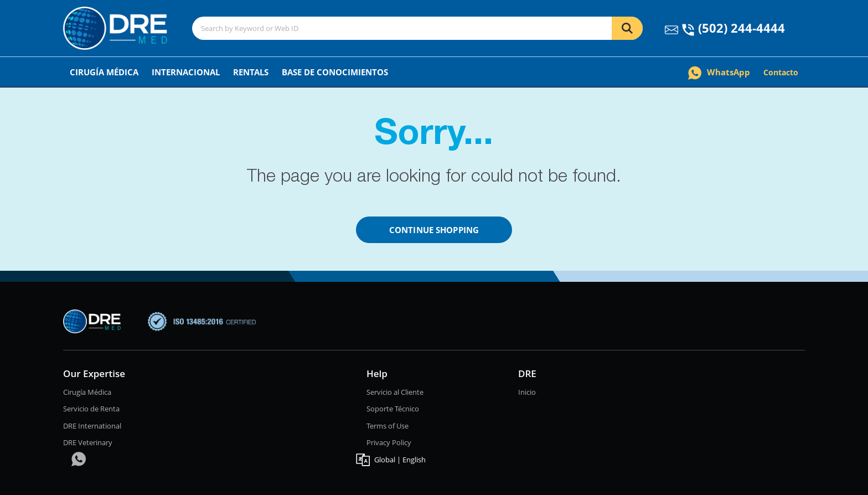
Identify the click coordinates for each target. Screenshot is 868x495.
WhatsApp (719, 72)
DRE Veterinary (88, 442)
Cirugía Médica (104, 72)
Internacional (186, 72)
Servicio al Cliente (395, 392)
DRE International (92, 426)
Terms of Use (387, 426)
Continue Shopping (434, 230)
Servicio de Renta (91, 409)
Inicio (527, 392)
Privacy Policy (389, 442)
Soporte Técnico (393, 409)
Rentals (251, 72)
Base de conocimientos (335, 72)
